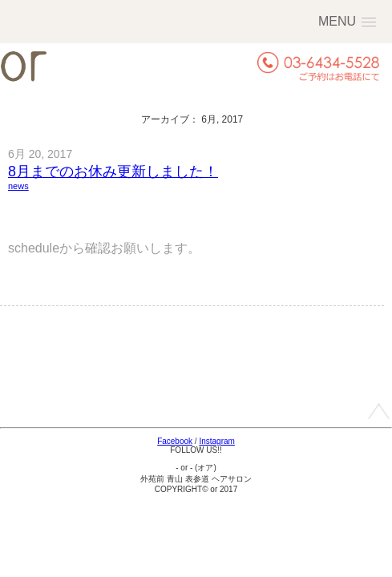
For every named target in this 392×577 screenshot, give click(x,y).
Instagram (216, 441)
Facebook (175, 441)
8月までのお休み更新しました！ (113, 171)
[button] (347, 21)
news (18, 186)
